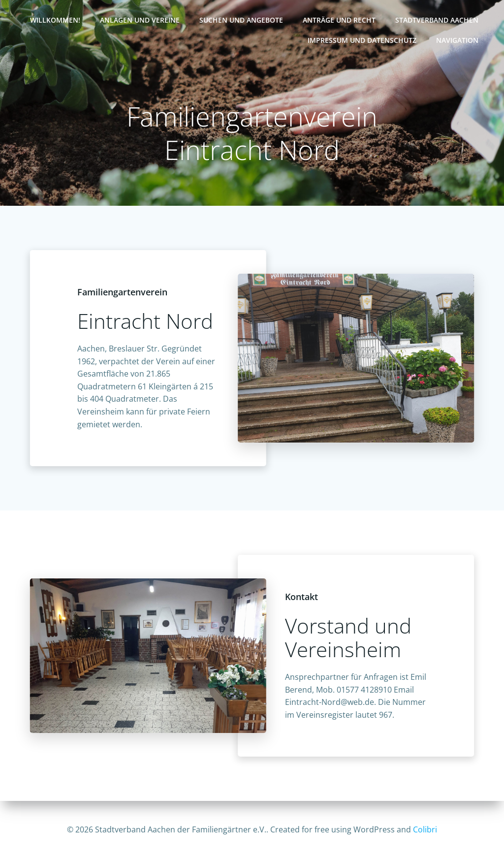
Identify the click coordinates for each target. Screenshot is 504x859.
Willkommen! (55, 20)
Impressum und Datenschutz (362, 40)
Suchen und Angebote (241, 20)
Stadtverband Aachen (437, 20)
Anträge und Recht (339, 20)
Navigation (457, 40)
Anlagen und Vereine (140, 20)
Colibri (425, 829)
